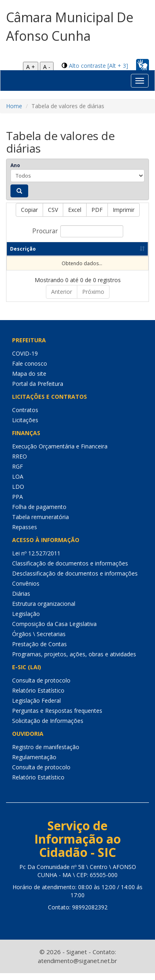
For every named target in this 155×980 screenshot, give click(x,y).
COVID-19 (25, 360)
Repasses (25, 534)
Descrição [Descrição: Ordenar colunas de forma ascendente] (23, 256)
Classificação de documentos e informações (70, 570)
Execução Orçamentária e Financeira (60, 453)
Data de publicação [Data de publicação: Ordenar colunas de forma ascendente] (104, 252)
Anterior (62, 298)
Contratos (25, 417)
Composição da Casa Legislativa (54, 631)
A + (31, 67)
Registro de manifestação (46, 754)
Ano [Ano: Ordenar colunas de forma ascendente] (56, 256)
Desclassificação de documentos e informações (75, 580)
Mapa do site (29, 380)
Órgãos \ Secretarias (39, 641)
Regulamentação (34, 764)
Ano (15, 165)
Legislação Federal (36, 707)
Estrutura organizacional (44, 610)
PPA (18, 504)
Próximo (93, 298)
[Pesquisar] (19, 191)
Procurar (78, 231)
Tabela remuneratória (40, 524)
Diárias (21, 600)
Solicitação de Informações (48, 728)
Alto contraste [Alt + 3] (98, 66)
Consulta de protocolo (41, 687)
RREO (20, 463)
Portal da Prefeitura (38, 391)
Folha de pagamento (39, 514)
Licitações (25, 427)
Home (14, 106)
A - (47, 67)
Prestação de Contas (39, 651)
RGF (18, 473)
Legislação (26, 621)
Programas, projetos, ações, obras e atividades (74, 661)
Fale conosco (30, 370)
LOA (18, 483)
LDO (18, 493)
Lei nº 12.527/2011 (36, 560)
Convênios (26, 590)
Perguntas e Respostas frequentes (57, 717)
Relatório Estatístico (38, 697)
